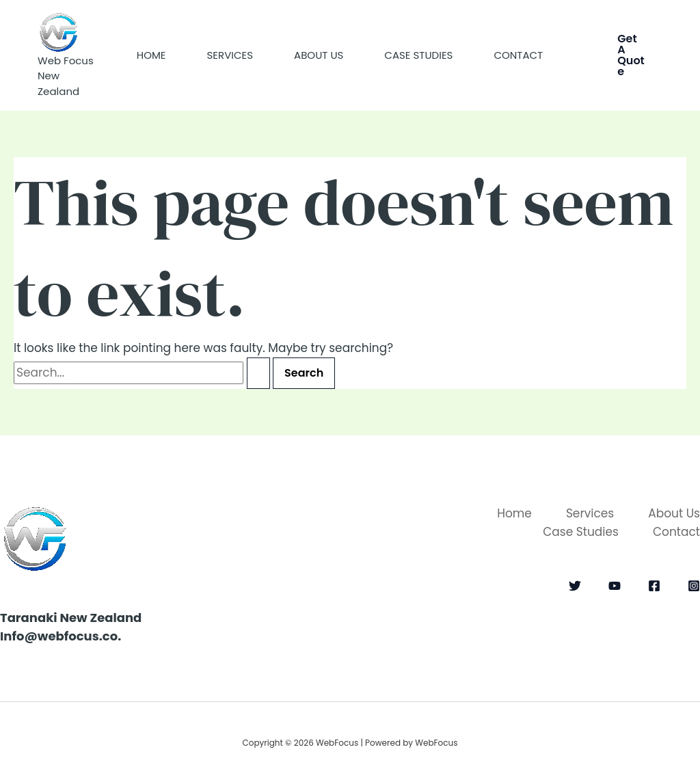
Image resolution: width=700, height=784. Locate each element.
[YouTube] (615, 586)
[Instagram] (694, 586)
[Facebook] (654, 586)
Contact (518, 55)
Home (151, 55)
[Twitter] (575, 586)
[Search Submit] (258, 373)
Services (230, 55)
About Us (319, 55)
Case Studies (418, 55)
